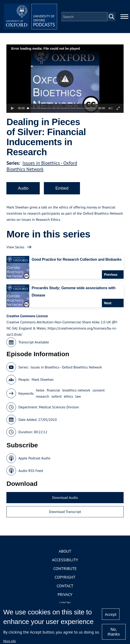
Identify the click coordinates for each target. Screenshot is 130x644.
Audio (23, 189)
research (42, 397)
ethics (68, 397)
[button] (65, 79)
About (65, 552)
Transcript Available (34, 343)
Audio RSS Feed (31, 471)
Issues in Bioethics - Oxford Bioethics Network (42, 167)
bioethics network (76, 391)
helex (40, 391)
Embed (62, 189)
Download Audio (65, 498)
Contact (65, 587)
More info (9, 641)
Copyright (65, 578)
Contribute (65, 569)
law (78, 397)
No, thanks (114, 632)
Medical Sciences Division (59, 408)
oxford (56, 397)
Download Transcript (65, 512)
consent (99, 391)
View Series (15, 248)
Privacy (65, 595)
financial (53, 391)
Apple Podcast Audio (34, 459)
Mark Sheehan (42, 380)
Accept (111, 614)
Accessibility (65, 561)
